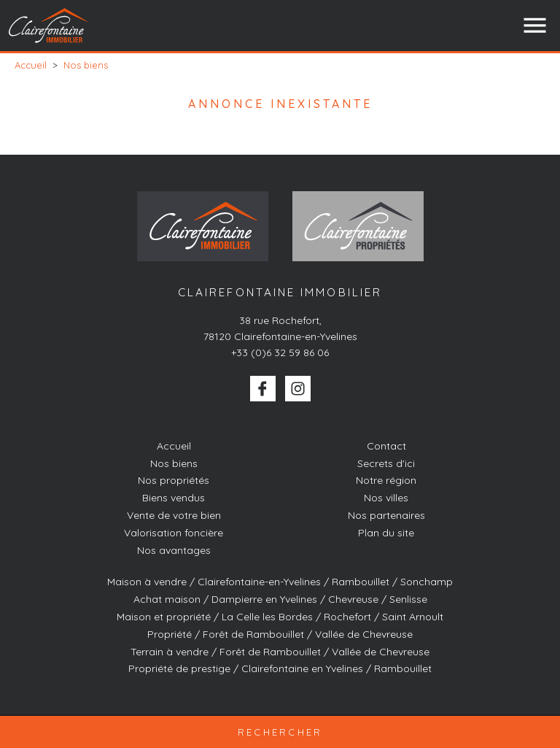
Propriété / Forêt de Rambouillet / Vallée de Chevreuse (280, 634)
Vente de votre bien (174, 515)
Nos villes (386, 498)
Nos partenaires (386, 515)
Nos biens (174, 463)
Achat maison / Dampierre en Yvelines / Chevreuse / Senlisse (280, 599)
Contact (386, 446)
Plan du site (386, 533)
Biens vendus (174, 498)
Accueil (174, 446)
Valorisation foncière (174, 533)
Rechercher (280, 732)
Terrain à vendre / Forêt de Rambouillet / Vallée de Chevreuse (280, 652)
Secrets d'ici (386, 463)
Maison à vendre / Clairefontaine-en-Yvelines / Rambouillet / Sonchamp (280, 582)
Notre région (386, 480)
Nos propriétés (174, 480)
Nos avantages (174, 550)
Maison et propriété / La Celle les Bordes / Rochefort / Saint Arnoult (280, 617)
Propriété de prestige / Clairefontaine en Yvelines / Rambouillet (280, 668)
